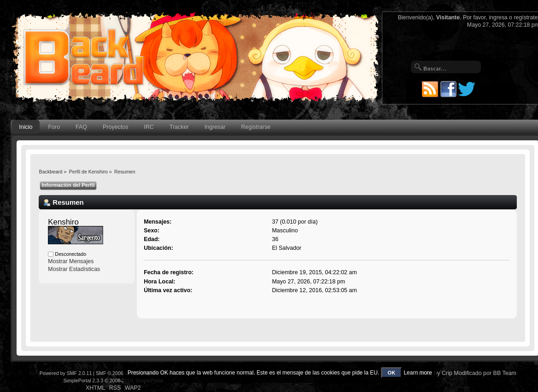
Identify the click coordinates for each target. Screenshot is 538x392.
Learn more (418, 373)
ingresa (498, 17)
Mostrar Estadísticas (74, 269)
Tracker (179, 127)
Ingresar (215, 127)
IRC (149, 127)
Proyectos (115, 127)
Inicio (26, 127)
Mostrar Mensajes (71, 261)
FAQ (81, 127)
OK (392, 373)
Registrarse (256, 127)
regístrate (526, 17)
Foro (54, 127)
